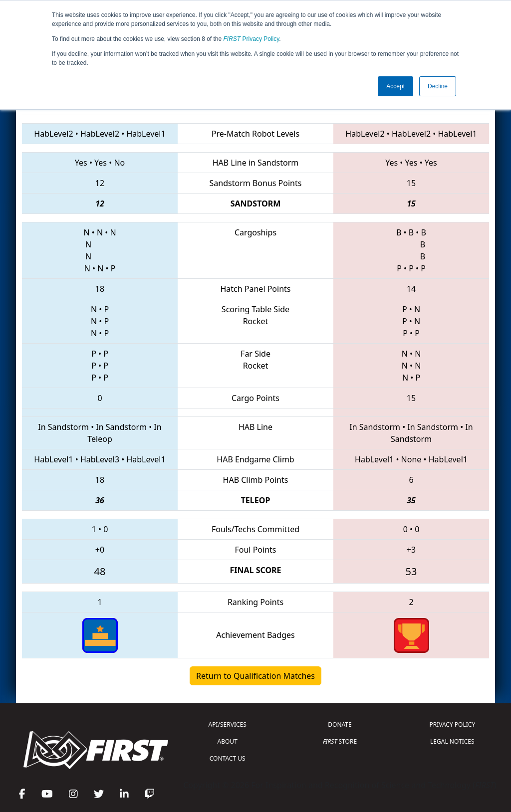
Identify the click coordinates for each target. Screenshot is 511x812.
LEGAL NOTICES (452, 741)
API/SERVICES (228, 724)
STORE (340, 741)
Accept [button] (395, 86)
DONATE (340, 724)
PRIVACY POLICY (452, 724)
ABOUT (228, 741)
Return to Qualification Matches (255, 676)
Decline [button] (438, 86)
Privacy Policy (252, 39)
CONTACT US (228, 758)
